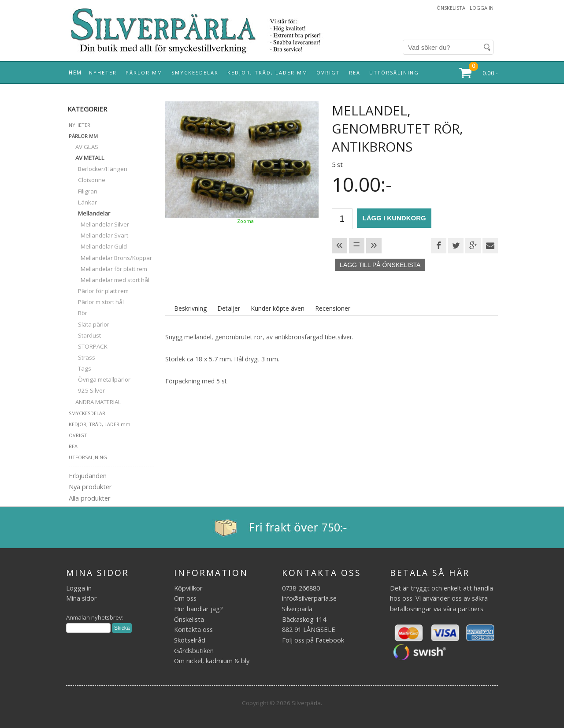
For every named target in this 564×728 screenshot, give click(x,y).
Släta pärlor (89, 324)
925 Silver (87, 390)
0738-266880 (301, 588)
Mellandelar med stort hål (109, 280)
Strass (82, 357)
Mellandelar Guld (98, 246)
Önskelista (451, 8)
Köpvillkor (188, 588)
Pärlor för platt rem (99, 291)
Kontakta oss (193, 629)
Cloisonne (87, 180)
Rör (78, 313)
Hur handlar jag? (199, 609)
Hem (75, 72)
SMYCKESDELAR (195, 72)
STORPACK (88, 346)
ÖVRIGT (328, 72)
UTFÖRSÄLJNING (394, 72)
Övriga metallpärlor (100, 379)
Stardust (85, 335)
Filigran (83, 191)
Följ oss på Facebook (313, 640)
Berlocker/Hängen (98, 169)
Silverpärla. (307, 703)
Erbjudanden (88, 475)
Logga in (482, 8)
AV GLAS (83, 147)
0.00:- (490, 73)
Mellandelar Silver (99, 224)
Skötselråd (190, 640)
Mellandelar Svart (98, 235)
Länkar (83, 202)
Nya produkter (90, 487)
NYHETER (103, 72)
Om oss (185, 598)
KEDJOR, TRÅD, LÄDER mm (267, 72)
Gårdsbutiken (194, 650)
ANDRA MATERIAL (95, 402)
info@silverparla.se (309, 598)
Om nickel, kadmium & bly (212, 661)
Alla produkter (90, 498)
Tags (80, 368)
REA (355, 72)
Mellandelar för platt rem (108, 269)
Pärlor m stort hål (96, 302)
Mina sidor (82, 598)
